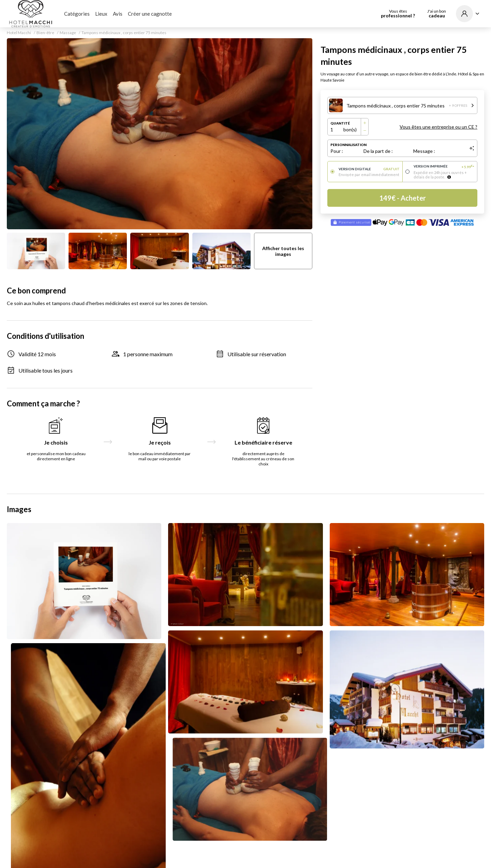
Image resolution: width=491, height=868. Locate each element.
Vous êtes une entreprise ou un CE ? (438, 127)
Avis (118, 14)
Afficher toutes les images (283, 251)
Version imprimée (444, 167)
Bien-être (45, 33)
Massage (68, 33)
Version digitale (369, 169)
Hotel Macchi (19, 33)
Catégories (77, 14)
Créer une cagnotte (150, 14)
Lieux (101, 14)
